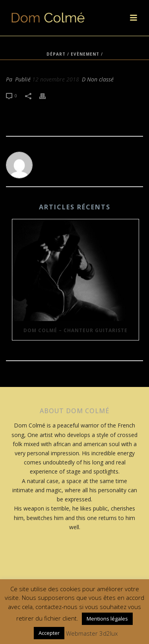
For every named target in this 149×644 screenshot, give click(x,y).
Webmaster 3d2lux (92, 633)
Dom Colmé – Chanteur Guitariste (75, 330)
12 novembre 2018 (56, 79)
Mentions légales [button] (107, 619)
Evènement (85, 54)
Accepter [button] (49, 633)
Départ (56, 54)
